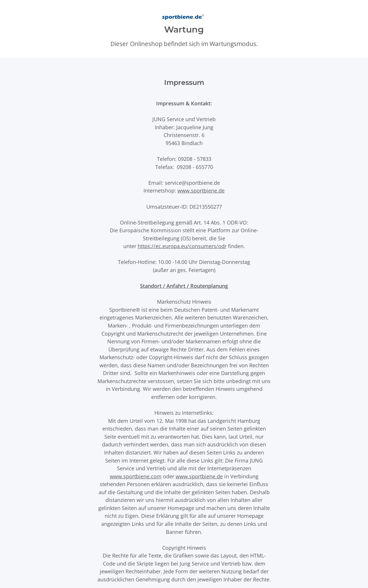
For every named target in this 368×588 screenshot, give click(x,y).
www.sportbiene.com (136, 476)
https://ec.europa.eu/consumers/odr (182, 246)
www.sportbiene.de (201, 190)
